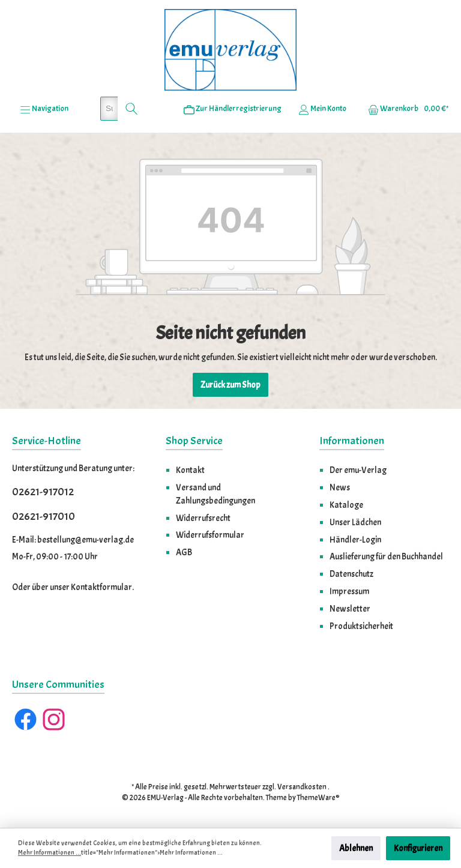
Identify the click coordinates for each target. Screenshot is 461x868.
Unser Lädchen (355, 522)
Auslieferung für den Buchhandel (386, 556)
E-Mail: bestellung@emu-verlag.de (73, 540)
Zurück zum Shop (230, 385)
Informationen (352, 441)
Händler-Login (355, 540)
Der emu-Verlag (358, 470)
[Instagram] (54, 719)
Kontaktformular (101, 587)
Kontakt (190, 470)
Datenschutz (351, 574)
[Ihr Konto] (322, 109)
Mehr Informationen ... (50, 853)
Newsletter (350, 609)
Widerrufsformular (210, 535)
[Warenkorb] (405, 109)
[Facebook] (26, 719)
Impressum (349, 591)
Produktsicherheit (361, 626)
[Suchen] (132, 109)
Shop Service (194, 441)
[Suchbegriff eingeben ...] (109, 109)
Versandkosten (302, 787)
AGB (184, 552)
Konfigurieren (418, 848)
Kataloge (346, 505)
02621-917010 (44, 517)
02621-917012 (43, 492)
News (340, 487)
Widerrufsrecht (203, 518)
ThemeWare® (318, 798)
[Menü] (44, 109)
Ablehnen (356, 848)
